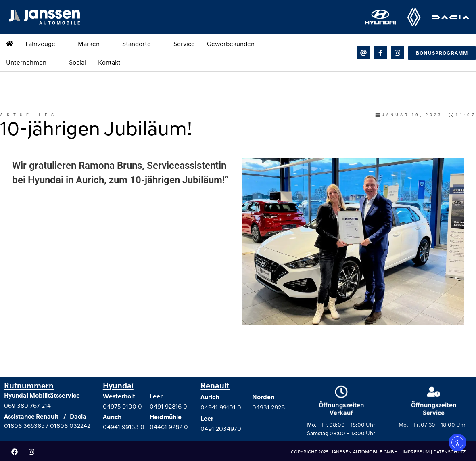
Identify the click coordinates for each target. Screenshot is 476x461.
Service (184, 44)
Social (77, 62)
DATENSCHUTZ (449, 452)
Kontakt (109, 62)
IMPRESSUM (417, 452)
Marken (94, 44)
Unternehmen (31, 62)
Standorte (142, 44)
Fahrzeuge (46, 44)
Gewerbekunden (231, 44)
